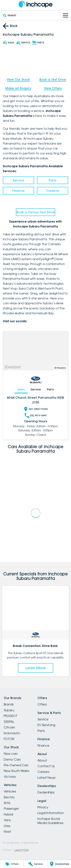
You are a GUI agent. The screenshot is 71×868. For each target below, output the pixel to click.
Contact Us (46, 766)
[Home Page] (35, 4)
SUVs (7, 803)
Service (18, 180)
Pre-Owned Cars (16, 765)
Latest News (46, 778)
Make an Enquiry (18, 88)
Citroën (9, 727)
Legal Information (51, 813)
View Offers (53, 88)
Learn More (36, 668)
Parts (53, 180)
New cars (11, 754)
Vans (7, 820)
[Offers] (12, 864)
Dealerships (46, 792)
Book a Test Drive (53, 79)
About (42, 760)
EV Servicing (46, 725)
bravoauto (12, 733)
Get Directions (36, 409)
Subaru (9, 710)
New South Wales (16, 771)
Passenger (11, 809)
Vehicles (10, 791)
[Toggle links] (16, 850)
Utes (7, 826)
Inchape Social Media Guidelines (50, 821)
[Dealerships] (59, 864)
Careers (43, 772)
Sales (21, 389)
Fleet (7, 832)
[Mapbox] (13, 367)
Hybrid (8, 814)
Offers (42, 704)
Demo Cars (12, 759)
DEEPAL (9, 722)
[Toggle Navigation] (66, 15)
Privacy (43, 807)
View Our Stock (18, 79)
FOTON (9, 739)
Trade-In (53, 191)
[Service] (35, 864)
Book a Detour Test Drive (36, 212)
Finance (18, 191)
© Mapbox (60, 368)
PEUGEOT (11, 716)
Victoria (10, 777)
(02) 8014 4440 (35, 415)
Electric (9, 797)
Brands (9, 704)
